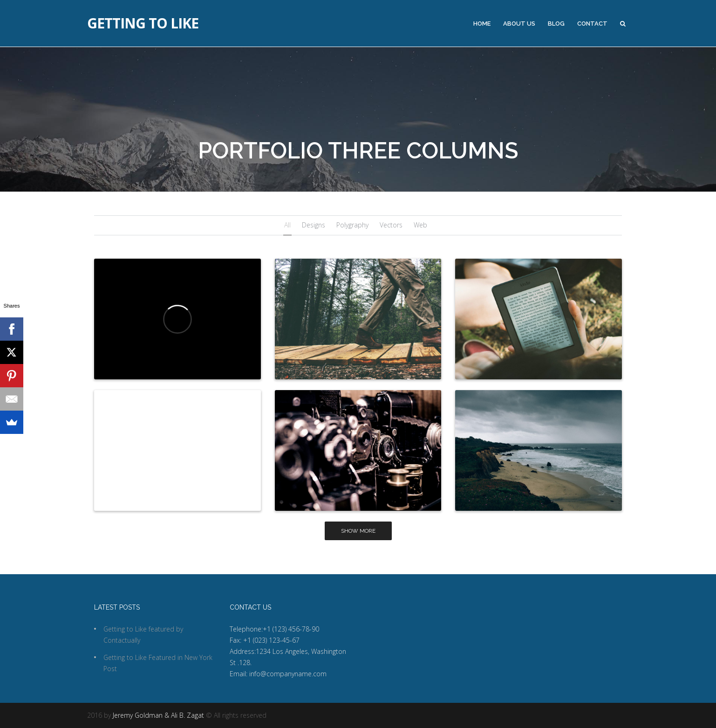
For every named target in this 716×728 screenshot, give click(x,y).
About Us (519, 24)
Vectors (391, 225)
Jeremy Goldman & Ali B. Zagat (158, 715)
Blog (556, 24)
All (287, 225)
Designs (314, 225)
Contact (592, 24)
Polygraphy (352, 225)
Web (420, 225)
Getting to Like (143, 23)
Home (482, 24)
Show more (358, 531)
